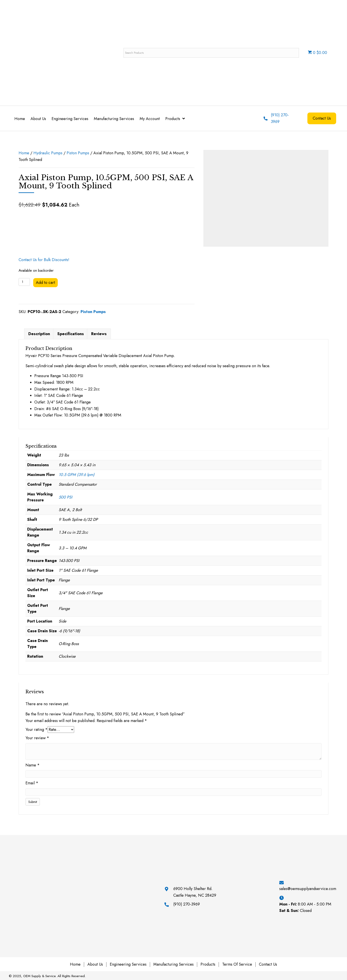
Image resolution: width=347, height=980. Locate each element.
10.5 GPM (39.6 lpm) (77, 475)
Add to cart (45, 283)
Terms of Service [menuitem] (237, 965)
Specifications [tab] (71, 334)
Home (24, 153)
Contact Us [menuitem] (268, 965)
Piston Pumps (78, 153)
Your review (37, 738)
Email (32, 783)
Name (33, 765)
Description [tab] (39, 334)
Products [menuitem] (208, 965)
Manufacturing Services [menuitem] (173, 965)
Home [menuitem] (75, 965)
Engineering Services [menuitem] (128, 965)
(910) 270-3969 (187, 904)
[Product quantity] (24, 282)
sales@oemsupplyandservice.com (308, 889)
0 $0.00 (317, 53)
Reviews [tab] (99, 334)
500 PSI (65, 497)
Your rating (37, 730)
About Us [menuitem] (95, 965)
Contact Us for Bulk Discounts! (44, 260)
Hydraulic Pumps (48, 153)
